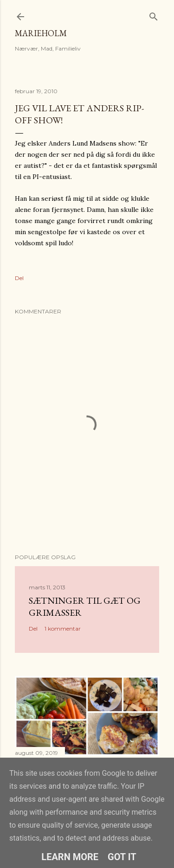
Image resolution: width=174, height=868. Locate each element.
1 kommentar (63, 629)
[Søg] (154, 15)
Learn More (70, 857)
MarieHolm (41, 33)
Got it (122, 857)
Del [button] (19, 278)
